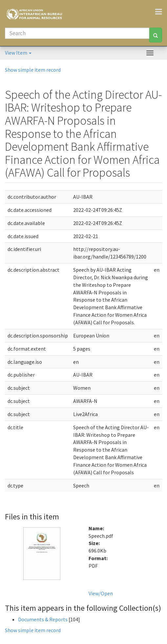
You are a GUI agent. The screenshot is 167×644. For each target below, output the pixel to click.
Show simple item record (33, 70)
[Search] (77, 33)
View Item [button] (18, 53)
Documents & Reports (43, 619)
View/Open (101, 593)
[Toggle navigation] (161, 12)
